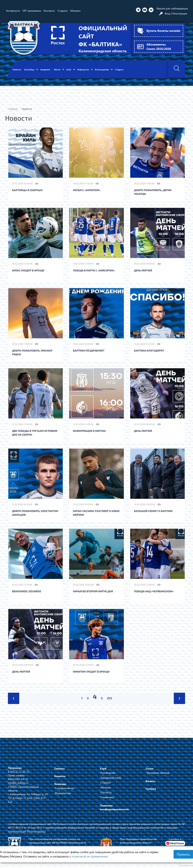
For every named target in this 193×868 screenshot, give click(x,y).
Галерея (151, 789)
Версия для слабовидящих (172, 8)
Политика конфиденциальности (114, 807)
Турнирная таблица (158, 773)
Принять (183, 854)
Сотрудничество (65, 788)
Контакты (106, 792)
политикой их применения (90, 856)
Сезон (150, 768)
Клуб (103, 768)
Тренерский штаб (111, 778)
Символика (107, 797)
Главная (59, 768)
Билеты (150, 781)
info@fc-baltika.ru (18, 783)
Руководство (108, 773)
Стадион (106, 783)
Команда (60, 784)
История (105, 787)
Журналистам (63, 793)
